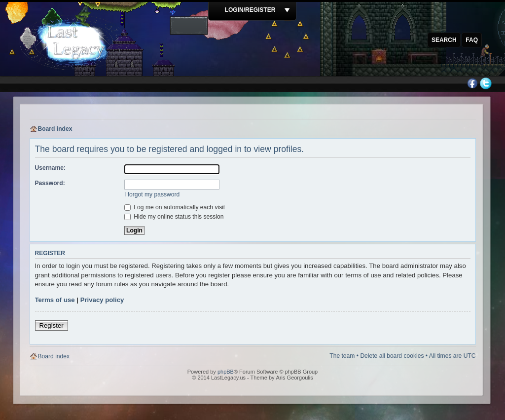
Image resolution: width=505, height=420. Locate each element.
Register (52, 325)
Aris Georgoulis (295, 378)
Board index (55, 129)
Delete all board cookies (392, 356)
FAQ (472, 40)
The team (342, 356)
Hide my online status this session (174, 217)
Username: (51, 168)
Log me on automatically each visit (175, 207)
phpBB (226, 372)
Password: (50, 183)
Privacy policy (102, 300)
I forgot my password (152, 194)
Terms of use (55, 300)
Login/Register (250, 10)
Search (444, 40)
